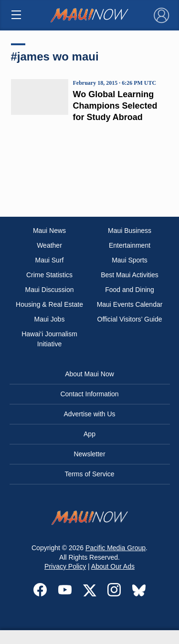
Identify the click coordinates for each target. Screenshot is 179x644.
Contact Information (89, 394)
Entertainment (130, 245)
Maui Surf (50, 260)
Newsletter (89, 454)
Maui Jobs (50, 319)
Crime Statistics (49, 275)
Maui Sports (130, 260)
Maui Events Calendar (130, 304)
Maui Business (130, 231)
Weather (49, 245)
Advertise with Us (89, 414)
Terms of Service (89, 474)
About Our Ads (113, 566)
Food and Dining (130, 290)
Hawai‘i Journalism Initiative (49, 339)
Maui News (49, 231)
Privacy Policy (65, 566)
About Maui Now (89, 374)
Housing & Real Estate (49, 304)
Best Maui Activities (130, 275)
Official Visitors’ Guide (130, 319)
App (89, 434)
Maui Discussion (50, 290)
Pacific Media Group (116, 548)
